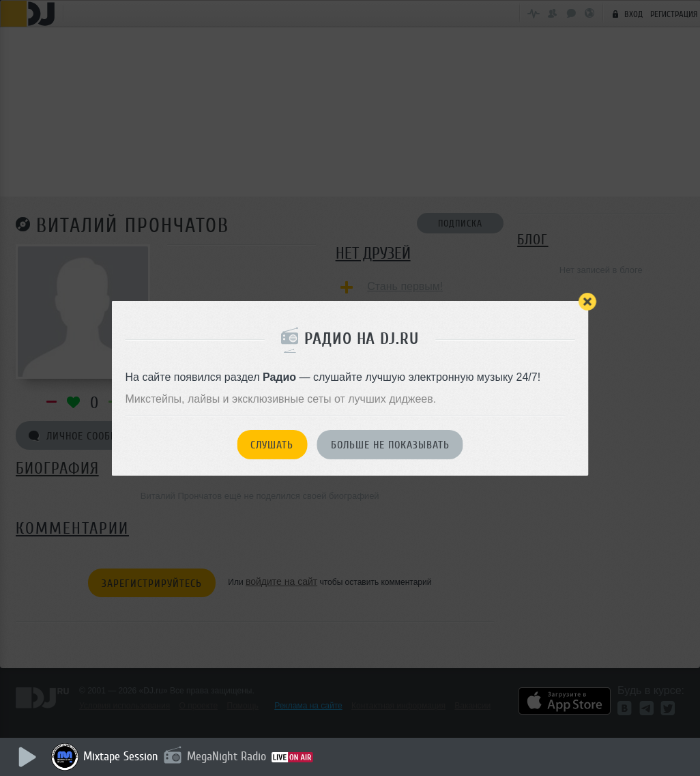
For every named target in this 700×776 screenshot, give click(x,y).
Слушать (272, 445)
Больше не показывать (390, 445)
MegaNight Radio (227, 756)
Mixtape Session (121, 756)
